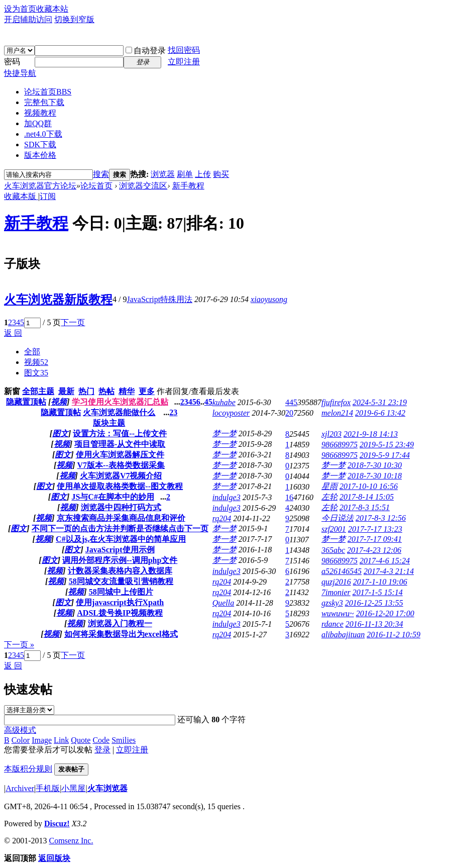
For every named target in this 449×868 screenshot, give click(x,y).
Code (101, 740)
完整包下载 (44, 102)
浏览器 (163, 174)
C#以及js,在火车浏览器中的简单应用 (121, 539)
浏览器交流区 (143, 186)
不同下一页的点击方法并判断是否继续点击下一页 (120, 528)
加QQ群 (38, 123)
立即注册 (184, 62)
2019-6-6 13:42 (380, 413)
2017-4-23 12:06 (374, 550)
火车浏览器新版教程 (58, 300)
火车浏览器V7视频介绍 (121, 476)
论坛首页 (48, 92)
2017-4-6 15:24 (385, 561)
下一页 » (19, 645)
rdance (332, 624)
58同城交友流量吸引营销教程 (121, 581)
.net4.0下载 (43, 134)
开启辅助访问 (28, 19)
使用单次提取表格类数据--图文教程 (120, 486)
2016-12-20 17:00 (385, 613)
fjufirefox (336, 402)
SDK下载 (40, 144)
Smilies (124, 740)
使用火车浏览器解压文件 (120, 455)
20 (289, 413)
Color (21, 740)
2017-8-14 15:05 (367, 497)
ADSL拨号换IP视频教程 (120, 613)
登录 (102, 750)
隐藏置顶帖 (26, 402)
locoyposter (231, 413)
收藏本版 (21, 196)
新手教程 (188, 186)
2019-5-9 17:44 (385, 455)
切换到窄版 (74, 19)
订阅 (48, 196)
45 (208, 402)
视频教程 (40, 113)
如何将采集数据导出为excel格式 (121, 634)
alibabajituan (343, 635)
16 (289, 497)
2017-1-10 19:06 (380, 582)
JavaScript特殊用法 (159, 299)
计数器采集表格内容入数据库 (120, 571)
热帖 (106, 391)
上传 (203, 174)
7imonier (336, 592)
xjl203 (331, 434)
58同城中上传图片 (121, 592)
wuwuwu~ (338, 613)
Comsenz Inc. (71, 841)
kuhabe (224, 402)
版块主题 (109, 423)
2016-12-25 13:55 (374, 603)
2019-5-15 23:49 (387, 445)
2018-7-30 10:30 (375, 465)
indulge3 (227, 497)
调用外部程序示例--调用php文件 (120, 560)
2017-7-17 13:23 (375, 529)
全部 (32, 352)
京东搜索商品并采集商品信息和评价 (121, 518)
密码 (12, 62)
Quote (81, 740)
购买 (221, 174)
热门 (86, 391)
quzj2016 (336, 582)
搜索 (101, 174)
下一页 (73, 322)
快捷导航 (20, 73)
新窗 (12, 391)
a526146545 (342, 571)
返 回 (13, 333)
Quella (223, 603)
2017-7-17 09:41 (375, 539)
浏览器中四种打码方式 (121, 507)
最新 (66, 391)
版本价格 (40, 155)
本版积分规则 (28, 769)
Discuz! (57, 824)
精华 (127, 391)
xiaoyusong (269, 299)
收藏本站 (52, 9)
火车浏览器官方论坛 (40, 186)
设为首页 (20, 9)
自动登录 (146, 51)
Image (42, 740)
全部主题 (38, 391)
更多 (147, 391)
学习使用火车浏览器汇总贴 (120, 402)
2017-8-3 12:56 (381, 518)
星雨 (329, 486)
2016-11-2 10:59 (394, 635)
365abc (333, 550)
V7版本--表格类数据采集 (121, 465)
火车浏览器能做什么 (119, 412)
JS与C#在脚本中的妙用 (113, 497)
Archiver (20, 788)
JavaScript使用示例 (120, 550)
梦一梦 (225, 433)
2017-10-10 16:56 (369, 486)
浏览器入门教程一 (120, 623)
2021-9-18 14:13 (371, 434)
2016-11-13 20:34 (374, 624)
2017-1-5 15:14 (378, 592)
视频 (36, 362)
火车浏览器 (107, 788)
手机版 (48, 788)
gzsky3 (332, 603)
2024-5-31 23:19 (380, 402)
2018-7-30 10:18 (375, 476)
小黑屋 (73, 788)
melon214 (337, 413)
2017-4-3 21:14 (389, 571)
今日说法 (338, 518)
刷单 (185, 174)
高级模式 (20, 730)
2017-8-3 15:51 (365, 507)
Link (61, 740)
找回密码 (184, 50)
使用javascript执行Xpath (120, 602)
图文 (36, 373)
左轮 (329, 497)
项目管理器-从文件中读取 (120, 444)
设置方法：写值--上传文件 (120, 433)
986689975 (340, 445)
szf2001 (334, 529)
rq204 (222, 518)
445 (291, 402)
